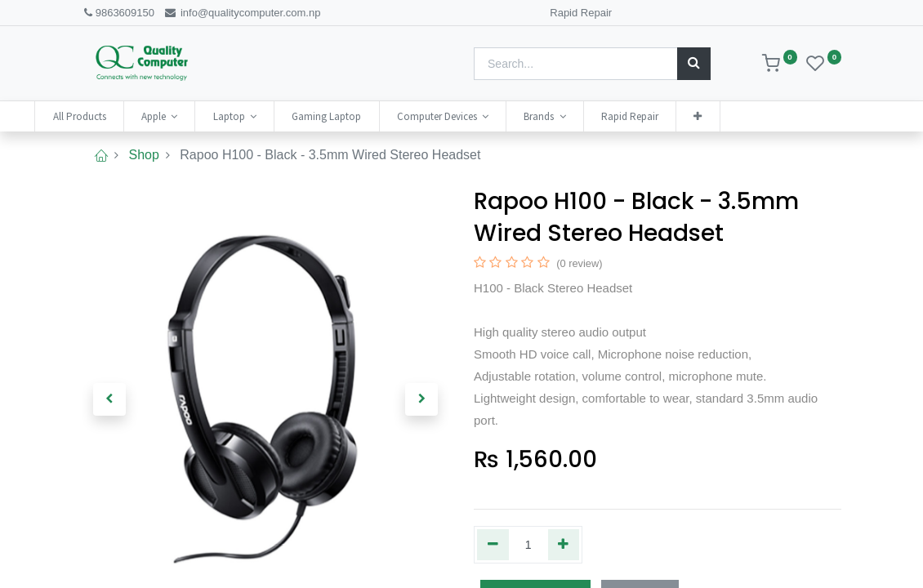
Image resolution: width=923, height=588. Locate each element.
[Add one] (564, 545)
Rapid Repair (581, 13)
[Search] (694, 64)
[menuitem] (126, 116)
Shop (143, 155)
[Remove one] (493, 545)
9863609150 (118, 13)
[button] (745, 116)
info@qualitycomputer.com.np (243, 13)
